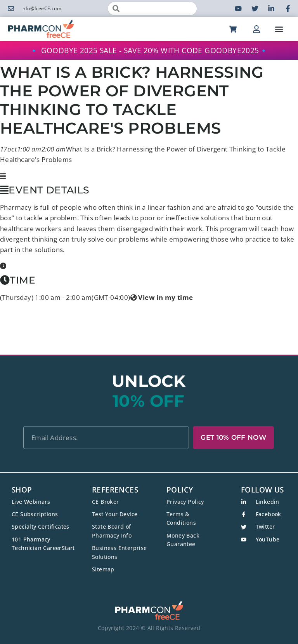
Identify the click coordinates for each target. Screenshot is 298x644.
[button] (279, 29)
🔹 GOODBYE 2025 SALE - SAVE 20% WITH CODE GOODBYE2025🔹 (149, 50)
